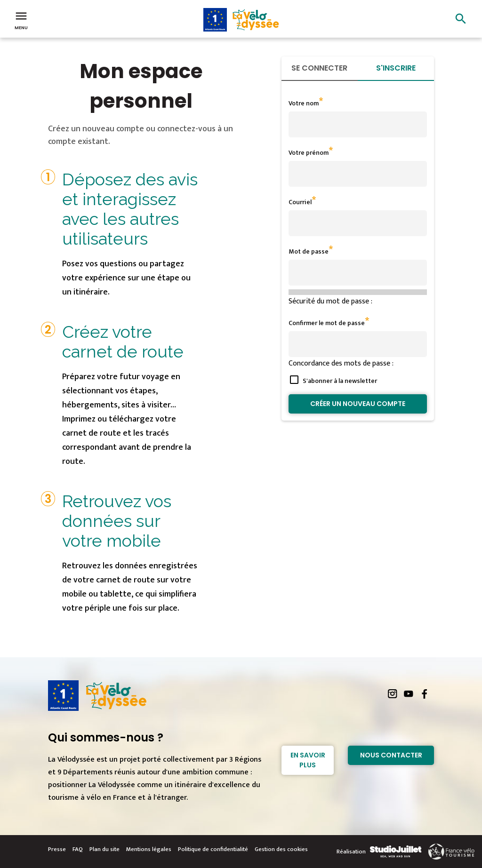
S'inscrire (396, 68)
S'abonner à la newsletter (340, 381)
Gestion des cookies (281, 849)
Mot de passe (309, 251)
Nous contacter (391, 755)
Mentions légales (149, 849)
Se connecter (319, 68)
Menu (21, 20)
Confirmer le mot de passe (327, 323)
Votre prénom (309, 153)
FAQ (78, 849)
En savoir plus (308, 760)
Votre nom (304, 103)
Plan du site (104, 849)
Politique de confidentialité (213, 849)
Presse (57, 849)
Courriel (300, 202)
